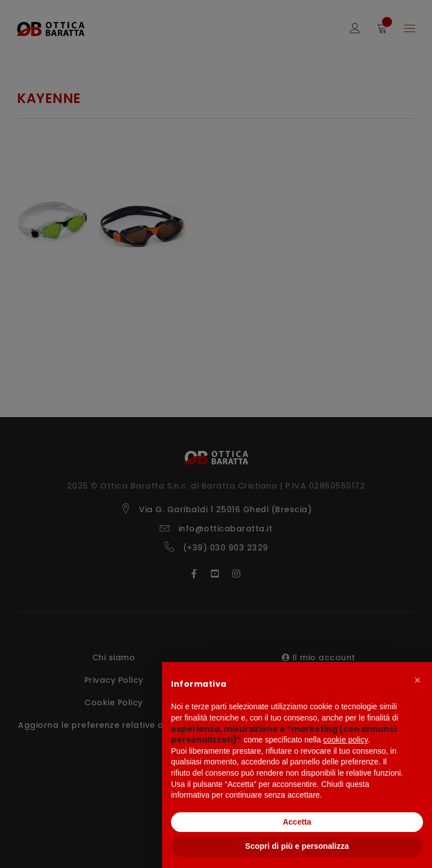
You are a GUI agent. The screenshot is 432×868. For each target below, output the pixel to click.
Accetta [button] (297, 822)
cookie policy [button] (346, 740)
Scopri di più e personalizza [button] (297, 846)
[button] (417, 680)
